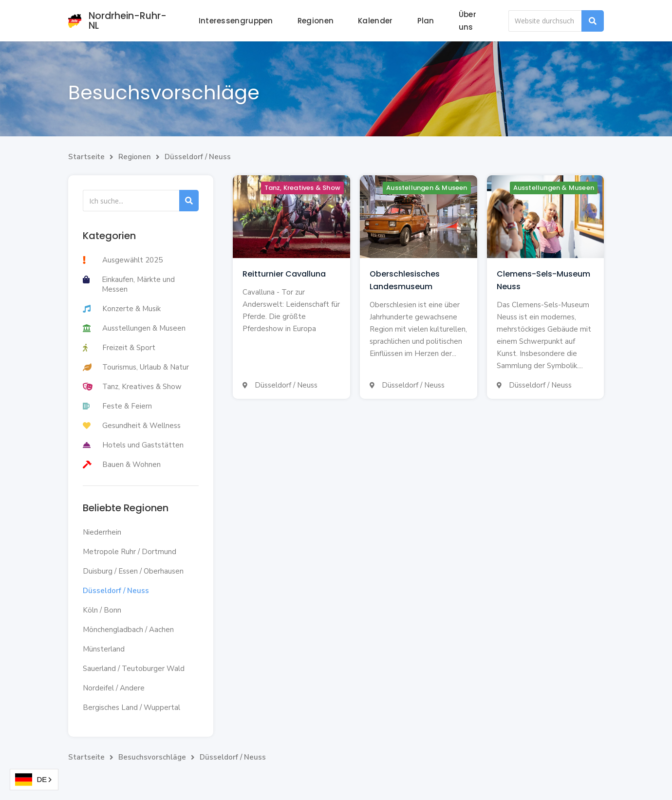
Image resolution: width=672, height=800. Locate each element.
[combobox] (34, 780)
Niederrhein (102, 532)
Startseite (86, 157)
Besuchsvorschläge (152, 757)
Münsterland (104, 649)
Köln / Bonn (102, 610)
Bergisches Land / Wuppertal (131, 707)
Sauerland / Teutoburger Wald (134, 669)
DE (31, 780)
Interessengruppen (236, 21)
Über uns (467, 21)
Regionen (316, 21)
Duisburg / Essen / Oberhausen (133, 571)
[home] (121, 21)
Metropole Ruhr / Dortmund (130, 552)
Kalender (375, 21)
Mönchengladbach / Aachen (128, 630)
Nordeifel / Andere (114, 688)
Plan (426, 21)
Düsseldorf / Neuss (198, 157)
